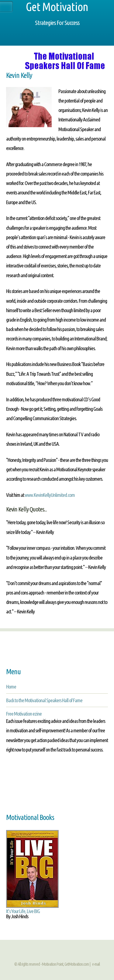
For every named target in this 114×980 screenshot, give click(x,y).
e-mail (96, 964)
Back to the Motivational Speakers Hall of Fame (44, 700)
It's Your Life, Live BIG (23, 911)
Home (11, 687)
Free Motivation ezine (24, 714)
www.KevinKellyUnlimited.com (50, 495)
